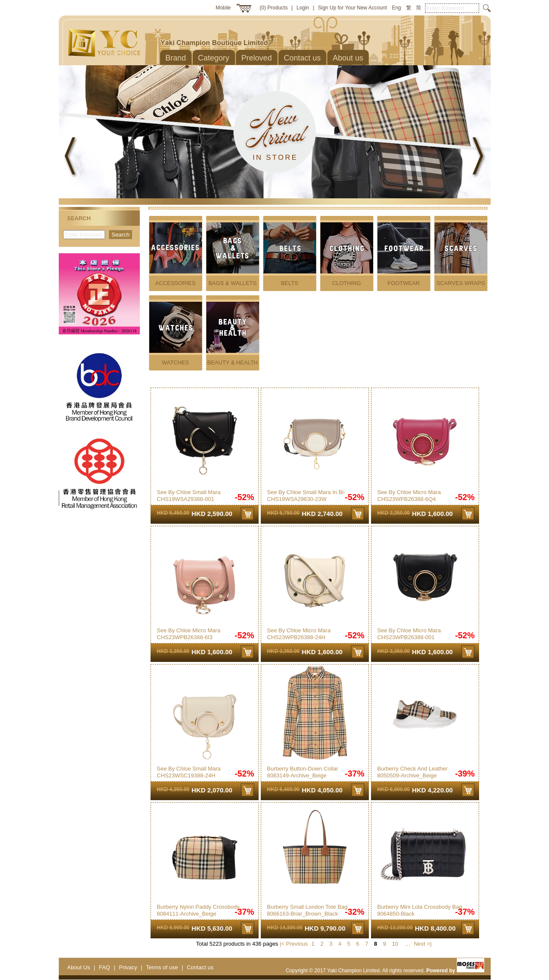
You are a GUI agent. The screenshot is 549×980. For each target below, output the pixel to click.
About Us (79, 967)
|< (282, 944)
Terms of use (162, 967)
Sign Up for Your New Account (352, 8)
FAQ (105, 967)
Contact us (200, 967)
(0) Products (273, 8)
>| (429, 944)
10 (395, 944)
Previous (297, 944)
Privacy (128, 967)
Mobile (223, 8)
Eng (397, 8)
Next (420, 944)
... (408, 944)
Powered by (455, 971)
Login (303, 8)
